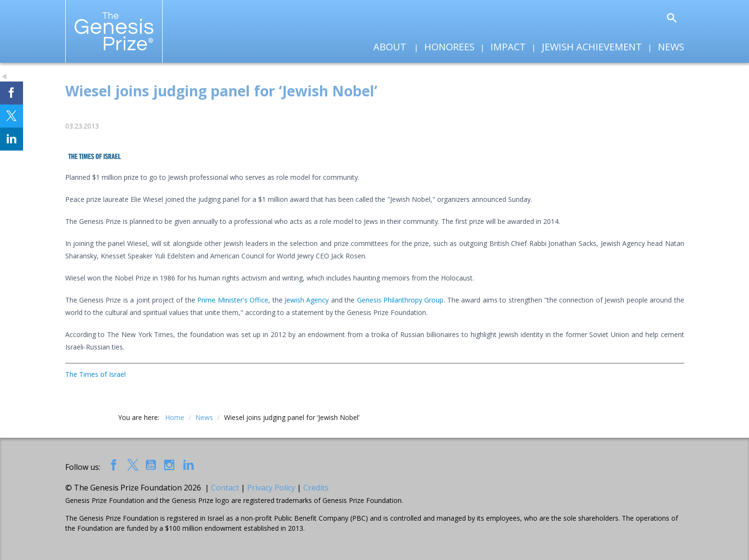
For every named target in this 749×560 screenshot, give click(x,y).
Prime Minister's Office (233, 300)
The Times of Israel (95, 374)
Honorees (449, 47)
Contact (225, 488)
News (671, 47)
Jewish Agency (307, 300)
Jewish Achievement (592, 47)
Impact (508, 47)
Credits (316, 488)
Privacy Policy (271, 488)
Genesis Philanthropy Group (400, 300)
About (390, 47)
